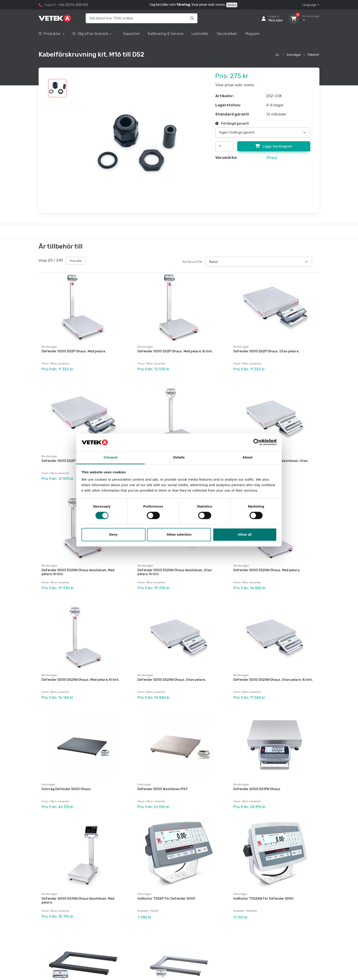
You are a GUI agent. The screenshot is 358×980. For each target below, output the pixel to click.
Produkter (50, 34)
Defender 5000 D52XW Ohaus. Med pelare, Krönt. (80, 666)
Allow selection (179, 534)
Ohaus (272, 158)
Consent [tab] (111, 457)
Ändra (232, 5)
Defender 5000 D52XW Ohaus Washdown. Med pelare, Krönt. (78, 563)
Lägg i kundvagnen (274, 146)
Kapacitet (132, 34)
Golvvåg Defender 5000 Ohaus (66, 771)
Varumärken (227, 34)
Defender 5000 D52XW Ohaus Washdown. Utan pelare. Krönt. (175, 563)
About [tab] (247, 457)
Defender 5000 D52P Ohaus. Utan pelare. (266, 351)
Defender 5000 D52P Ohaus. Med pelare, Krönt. (175, 351)
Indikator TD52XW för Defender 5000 (263, 876)
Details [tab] (179, 457)
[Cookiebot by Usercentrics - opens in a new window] (257, 442)
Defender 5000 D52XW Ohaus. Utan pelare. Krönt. (273, 666)
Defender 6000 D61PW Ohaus (257, 771)
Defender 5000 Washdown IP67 (163, 771)
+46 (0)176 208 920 (73, 5)
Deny (113, 534)
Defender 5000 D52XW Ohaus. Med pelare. (267, 561)
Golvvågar (294, 55)
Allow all (245, 534)
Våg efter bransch (90, 34)
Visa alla (76, 261)
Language (309, 5)
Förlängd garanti (232, 124)
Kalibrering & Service (166, 34)
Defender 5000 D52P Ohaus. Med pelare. (74, 351)
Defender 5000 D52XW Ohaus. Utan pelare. (172, 666)
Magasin (253, 34)
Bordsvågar (49, 347)
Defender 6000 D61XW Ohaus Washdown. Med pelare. (78, 878)
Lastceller (200, 34)
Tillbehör (313, 55)
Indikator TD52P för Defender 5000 (166, 876)
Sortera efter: (193, 262)
